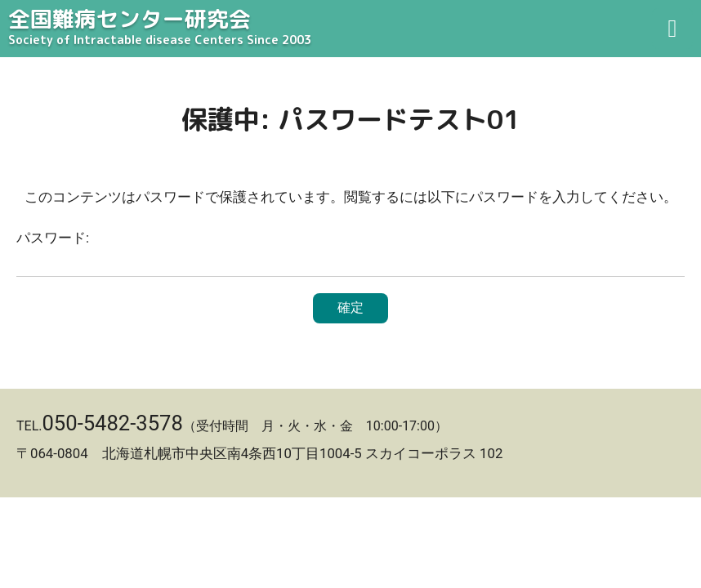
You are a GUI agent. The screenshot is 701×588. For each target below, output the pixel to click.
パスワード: (350, 253)
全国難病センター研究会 (350, 28)
